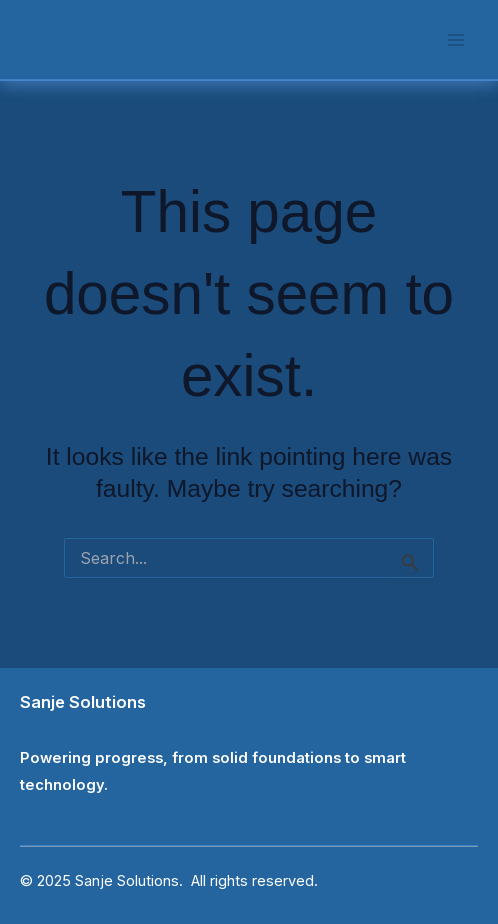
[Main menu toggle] (455, 39)
